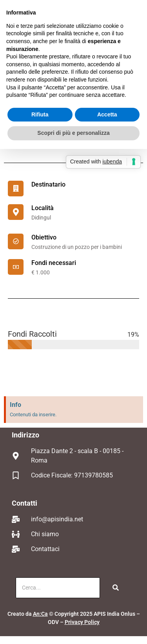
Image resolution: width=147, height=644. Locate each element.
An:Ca (40, 614)
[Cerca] (58, 588)
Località (43, 208)
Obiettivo (44, 237)
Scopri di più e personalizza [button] (73, 133)
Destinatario (48, 184)
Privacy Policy (82, 622)
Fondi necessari (54, 263)
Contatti (24, 503)
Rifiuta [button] (40, 114)
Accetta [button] (107, 114)
